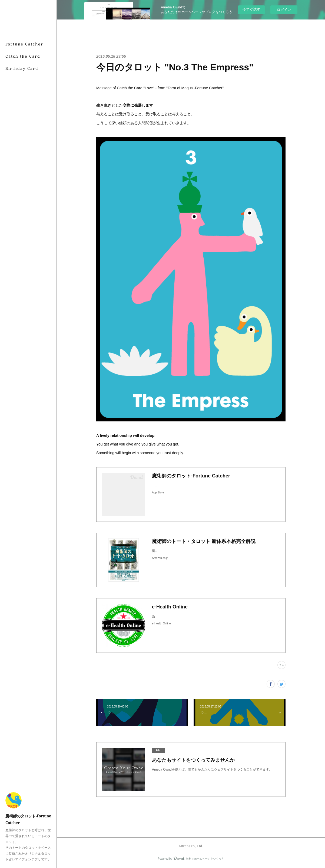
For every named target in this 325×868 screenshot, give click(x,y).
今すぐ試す (251, 9)
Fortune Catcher (24, 44)
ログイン (284, 10)
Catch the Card (23, 56)
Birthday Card (22, 68)
